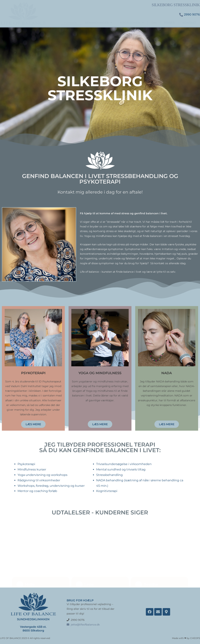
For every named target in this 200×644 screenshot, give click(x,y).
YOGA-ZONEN (132, 23)
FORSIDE (71, 23)
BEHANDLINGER (99, 23)
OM (154, 23)
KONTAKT (189, 23)
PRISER (169, 23)
